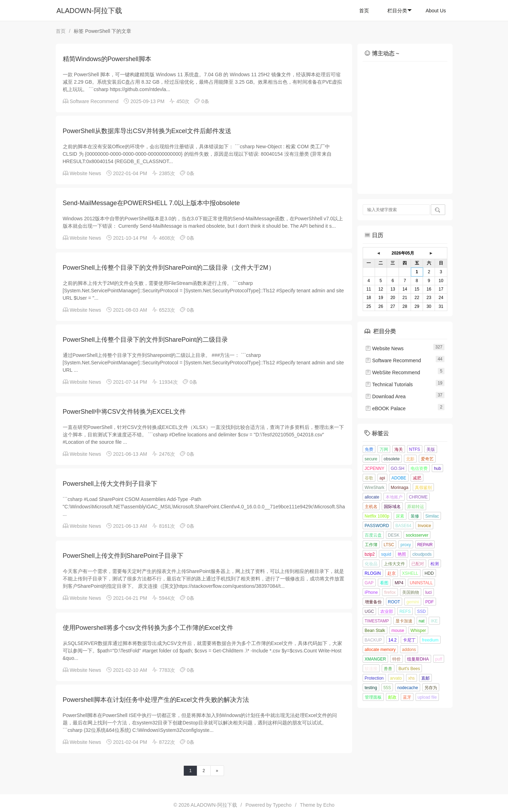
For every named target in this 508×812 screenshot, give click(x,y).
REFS (405, 611)
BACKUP (373, 640)
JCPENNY (375, 468)
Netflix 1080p (377, 516)
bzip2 (370, 554)
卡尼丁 (409, 640)
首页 (364, 11)
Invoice (424, 526)
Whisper (418, 631)
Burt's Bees (409, 669)
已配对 (418, 564)
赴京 (392, 573)
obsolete (392, 459)
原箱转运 (416, 507)
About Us (436, 11)
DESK (394, 535)
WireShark (375, 488)
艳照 (402, 554)
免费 (369, 449)
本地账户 (394, 497)
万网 (384, 449)
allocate (372, 497)
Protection (374, 678)
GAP (369, 583)
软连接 (371, 669)
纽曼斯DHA (418, 659)
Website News (85, 173)
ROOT (394, 602)
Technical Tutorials (389, 384)
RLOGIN (373, 573)
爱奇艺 (427, 459)
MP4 (399, 583)
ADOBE (399, 478)
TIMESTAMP (377, 621)
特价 (397, 659)
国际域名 (392, 507)
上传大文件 (394, 564)
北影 (410, 459)
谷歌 (369, 478)
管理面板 (373, 697)
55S (387, 688)
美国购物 (411, 592)
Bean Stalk (375, 631)
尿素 (400, 516)
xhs (412, 678)
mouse (398, 631)
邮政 (392, 697)
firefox (390, 592)
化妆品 (371, 564)
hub (437, 468)
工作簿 (371, 545)
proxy (406, 545)
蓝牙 (407, 697)
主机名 (371, 507)
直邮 (425, 678)
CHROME (418, 497)
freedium (430, 640)
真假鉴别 (423, 488)
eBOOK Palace (385, 408)
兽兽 (388, 669)
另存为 (431, 688)
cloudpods (422, 554)
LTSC (389, 545)
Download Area (385, 396)
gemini (413, 602)
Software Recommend (94, 101)
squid (386, 554)
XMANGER (376, 659)
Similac (432, 516)
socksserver (417, 535)
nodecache (408, 688)
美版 (431, 449)
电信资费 (419, 468)
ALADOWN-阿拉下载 (89, 11)
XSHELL (410, 573)
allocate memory (380, 650)
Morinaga (400, 488)
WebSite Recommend (393, 372)
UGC (370, 611)
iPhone (371, 592)
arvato (396, 678)
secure (371, 459)
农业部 (387, 611)
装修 (415, 516)
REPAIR (425, 545)
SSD (421, 611)
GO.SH (398, 468)
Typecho (282, 805)
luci (429, 592)
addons (409, 650)
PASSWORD (377, 526)
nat (422, 621)
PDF (430, 602)
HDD (429, 573)
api (382, 478)
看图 (384, 583)
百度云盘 (373, 535)
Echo (329, 805)
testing (371, 688)
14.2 (392, 640)
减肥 (417, 478)
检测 (435, 564)
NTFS (415, 449)
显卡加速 (404, 621)
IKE (434, 621)
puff (439, 659)
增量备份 (373, 602)
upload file (427, 697)
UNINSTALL (421, 583)
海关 (399, 449)
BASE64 (403, 526)
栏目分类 (400, 11)
